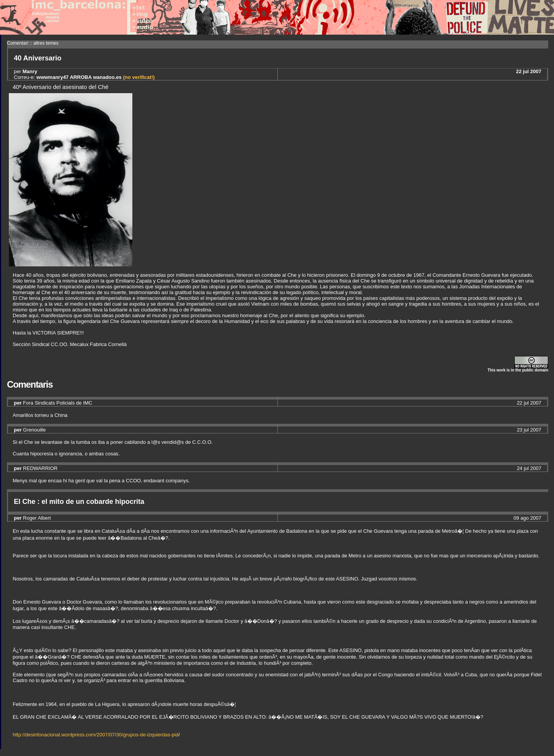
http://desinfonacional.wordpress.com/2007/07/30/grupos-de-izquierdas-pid (96, 735)
